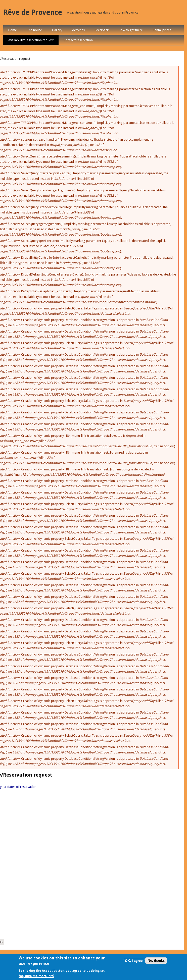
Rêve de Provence (33, 12)
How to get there (131, 30)
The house (34, 30)
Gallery (57, 30)
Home (13, 30)
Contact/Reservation (78, 40)
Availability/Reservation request (31, 40)
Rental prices (162, 30)
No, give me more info (36, 976)
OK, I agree (134, 961)
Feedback (102, 30)
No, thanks (156, 961)
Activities (78, 30)
